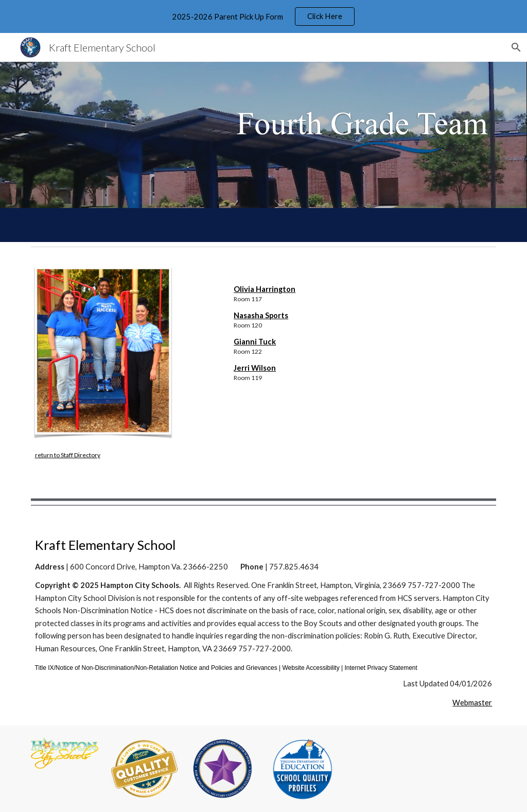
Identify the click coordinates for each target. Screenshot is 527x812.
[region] (263, 16)
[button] (515, 47)
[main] (104, 455)
